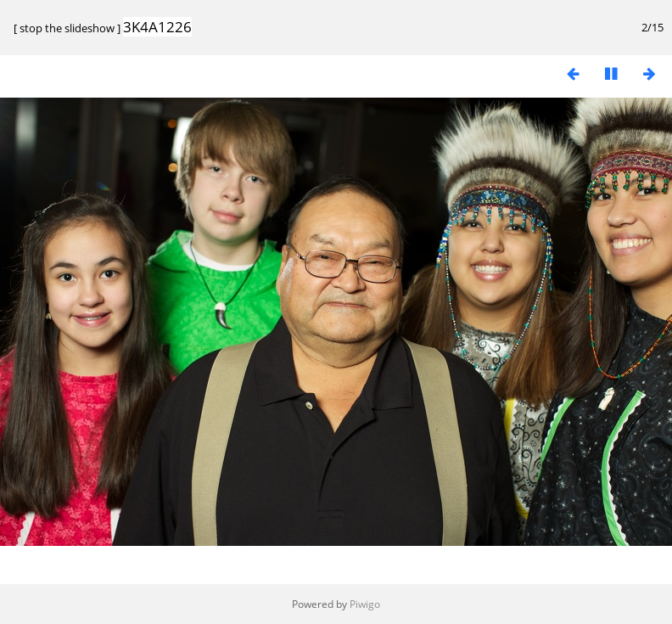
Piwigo (365, 604)
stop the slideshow (67, 28)
